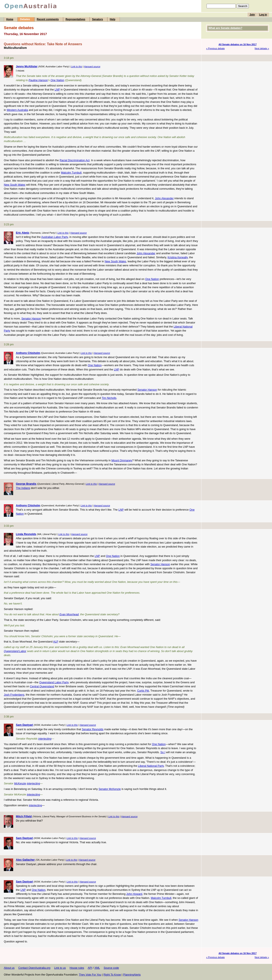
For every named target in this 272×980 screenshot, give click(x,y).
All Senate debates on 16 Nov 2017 (238, 44)
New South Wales (15, 185)
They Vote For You (90, 975)
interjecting (45, 739)
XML (97, 968)
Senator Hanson (31, 318)
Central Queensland (42, 686)
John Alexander (164, 198)
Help (112, 19)
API (90, 968)
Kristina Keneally (178, 257)
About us (9, 968)
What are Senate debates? (225, 28)
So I (163, 752)
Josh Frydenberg (14, 695)
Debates (25, 19)
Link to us (60, 968)
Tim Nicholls (109, 398)
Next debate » (262, 48)
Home (10, 19)
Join (252, 15)
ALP (56, 642)
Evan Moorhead (69, 614)
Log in (263, 15)
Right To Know (112, 975)
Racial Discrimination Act (75, 160)
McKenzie (20, 783)
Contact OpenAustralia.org (34, 968)
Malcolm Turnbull (71, 173)
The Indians (23, 488)
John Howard (134, 894)
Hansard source (92, 66)
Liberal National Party (151, 766)
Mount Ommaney (122, 460)
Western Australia (17, 110)
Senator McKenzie (110, 789)
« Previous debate (215, 48)
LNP (57, 90)
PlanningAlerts (132, 975)
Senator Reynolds (93, 729)
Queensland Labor (15, 651)
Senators (97, 19)
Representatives (75, 19)
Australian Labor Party (55, 237)
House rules (77, 968)
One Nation (57, 80)
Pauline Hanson (38, 80)
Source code (111, 968)
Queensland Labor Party (54, 682)
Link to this (76, 66)
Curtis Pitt (143, 691)
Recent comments (48, 19)
